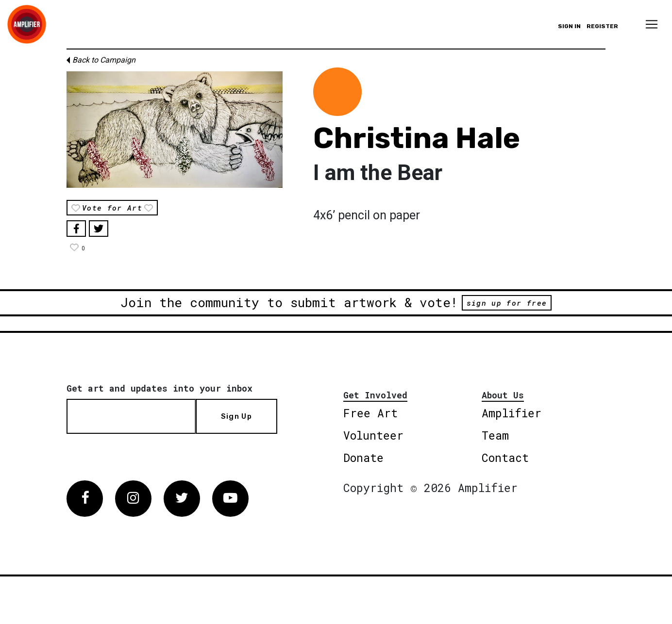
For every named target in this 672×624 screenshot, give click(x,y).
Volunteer (373, 435)
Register (602, 26)
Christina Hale (417, 138)
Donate (363, 458)
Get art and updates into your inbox (160, 388)
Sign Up (236, 416)
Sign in (569, 26)
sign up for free (507, 303)
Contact (505, 458)
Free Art (370, 413)
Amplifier (512, 413)
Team (495, 435)
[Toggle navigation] (652, 24)
